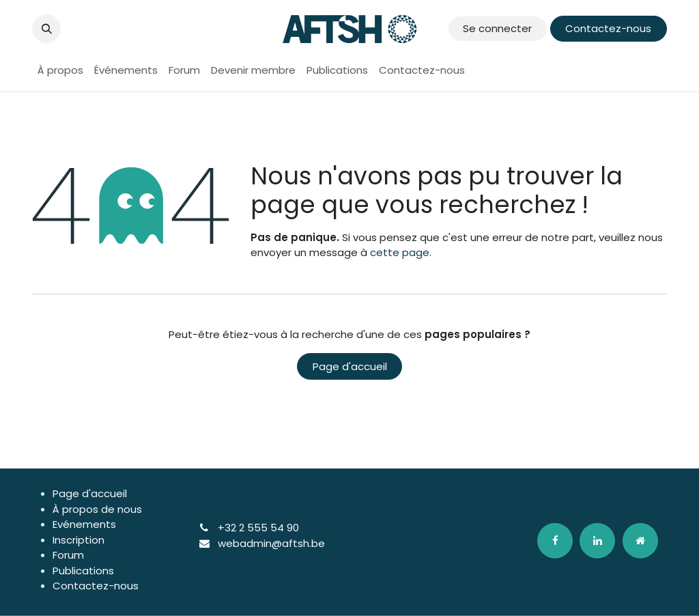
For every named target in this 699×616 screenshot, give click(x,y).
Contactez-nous (608, 28)
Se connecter (497, 28)
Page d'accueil (350, 366)
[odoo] (640, 540)
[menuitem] (60, 71)
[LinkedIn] (597, 540)
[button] (46, 29)
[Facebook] (555, 540)
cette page (400, 252)
